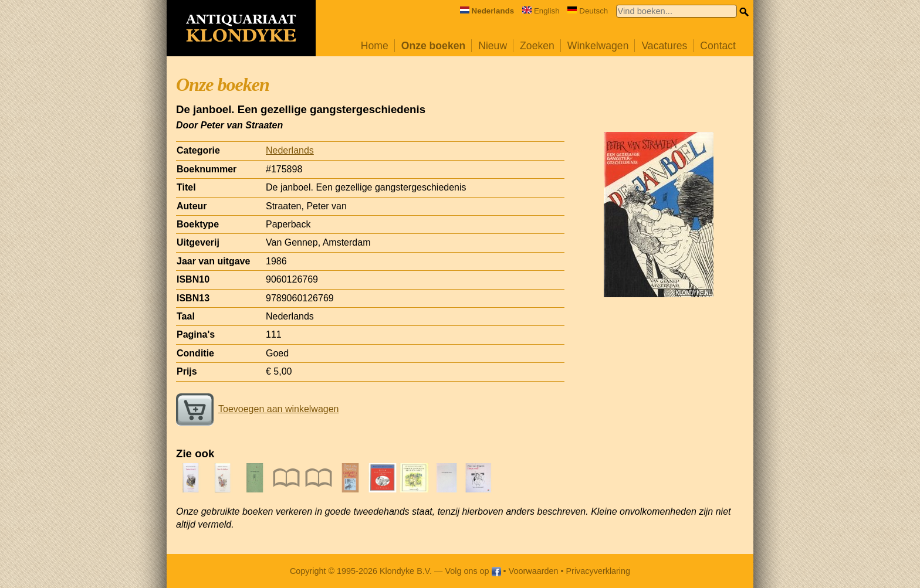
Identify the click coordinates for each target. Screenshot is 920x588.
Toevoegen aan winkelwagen (257, 409)
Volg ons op (473, 571)
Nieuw (493, 46)
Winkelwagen (598, 46)
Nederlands (290, 150)
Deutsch (588, 11)
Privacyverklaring (598, 571)
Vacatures (664, 46)
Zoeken (537, 46)
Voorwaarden (534, 571)
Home (375, 46)
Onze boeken (434, 46)
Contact (718, 46)
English (541, 11)
